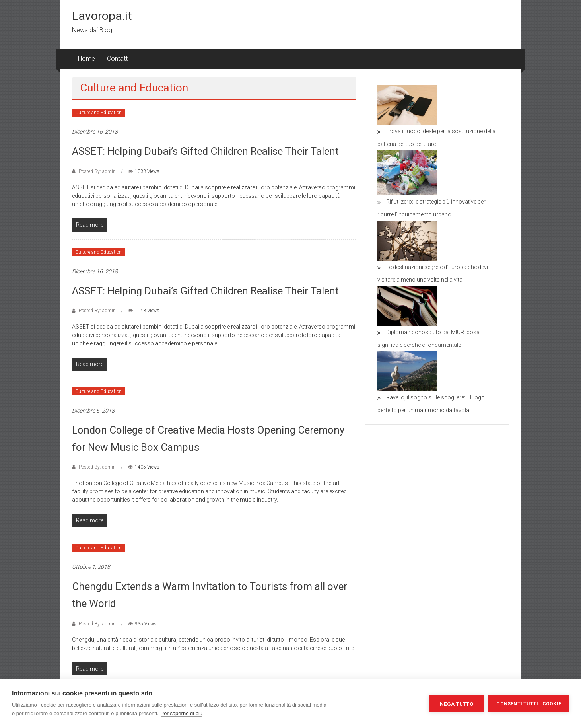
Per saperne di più (182, 713)
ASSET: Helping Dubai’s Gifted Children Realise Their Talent (205, 151)
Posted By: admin (97, 171)
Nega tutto (457, 704)
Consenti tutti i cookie (529, 704)
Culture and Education (98, 113)
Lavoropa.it (102, 16)
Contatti (118, 59)
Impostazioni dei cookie (386, 704)
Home (86, 59)
